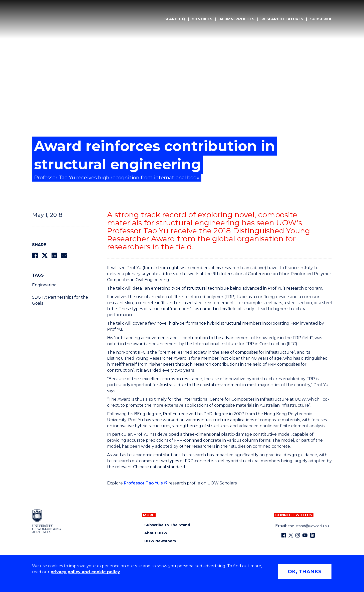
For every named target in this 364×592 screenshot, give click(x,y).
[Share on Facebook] (35, 255)
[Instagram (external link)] (298, 535)
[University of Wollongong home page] (47, 521)
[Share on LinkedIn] (54, 255)
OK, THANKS (305, 571)
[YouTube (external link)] (305, 535)
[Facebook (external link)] (284, 535)
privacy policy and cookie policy (85, 572)
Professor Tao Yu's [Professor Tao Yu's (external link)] (143, 483)
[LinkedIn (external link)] (312, 535)
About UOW (156, 533)
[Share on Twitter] (45, 255)
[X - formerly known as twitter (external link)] (291, 535)
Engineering (44, 285)
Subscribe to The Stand (167, 525)
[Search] (175, 19)
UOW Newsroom (160, 541)
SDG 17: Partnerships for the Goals (60, 300)
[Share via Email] (64, 255)
